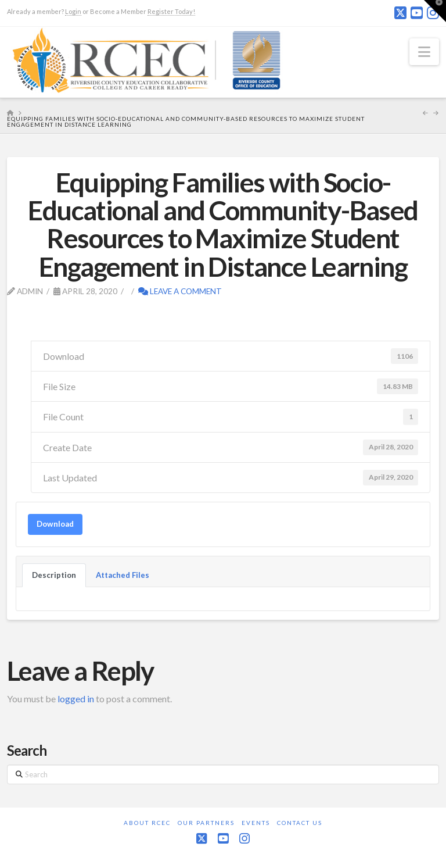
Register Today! (171, 11)
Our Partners (206, 823)
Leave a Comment (180, 291)
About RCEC (147, 823)
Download (55, 524)
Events (256, 823)
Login (73, 11)
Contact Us (300, 823)
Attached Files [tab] (123, 575)
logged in (76, 699)
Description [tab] (54, 575)
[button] (424, 52)
